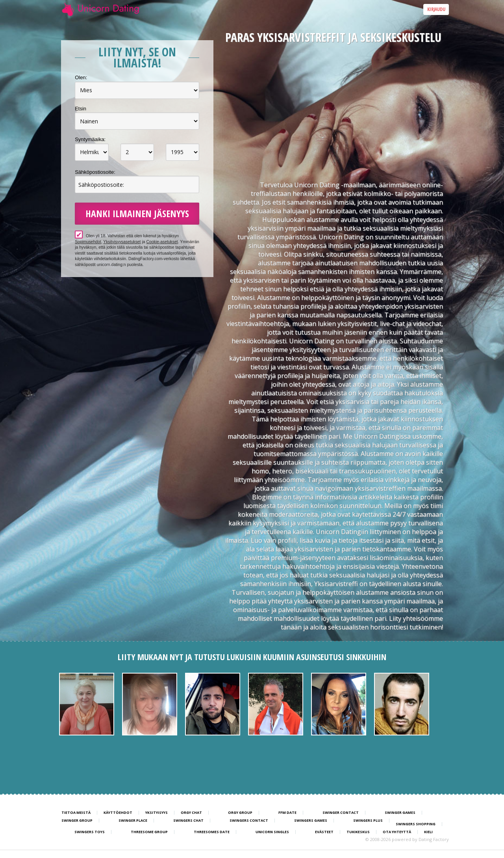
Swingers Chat (188, 821)
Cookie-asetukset (162, 242)
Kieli (428, 832)
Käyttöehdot (118, 813)
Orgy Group (240, 813)
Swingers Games (311, 821)
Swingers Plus (368, 821)
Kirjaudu (436, 9)
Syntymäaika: (90, 139)
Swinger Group (77, 821)
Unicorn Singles (272, 832)
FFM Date (287, 813)
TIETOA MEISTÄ (76, 813)
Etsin (81, 109)
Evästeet (324, 832)
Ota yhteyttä (397, 832)
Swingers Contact (249, 821)
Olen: (81, 77)
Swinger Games (400, 813)
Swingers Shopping (416, 824)
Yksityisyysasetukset (122, 242)
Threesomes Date (212, 832)
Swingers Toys (90, 832)
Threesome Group (149, 832)
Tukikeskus (358, 832)
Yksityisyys (157, 813)
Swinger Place (133, 821)
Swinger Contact (341, 813)
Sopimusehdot (88, 242)
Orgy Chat (191, 813)
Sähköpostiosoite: (95, 172)
